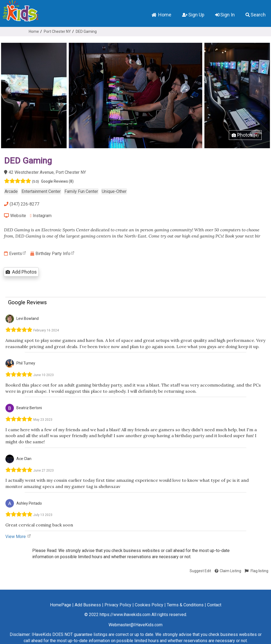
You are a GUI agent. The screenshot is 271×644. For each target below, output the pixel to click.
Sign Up (193, 15)
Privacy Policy (118, 605)
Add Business (88, 605)
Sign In (225, 15)
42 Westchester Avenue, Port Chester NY (45, 172)
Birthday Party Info (53, 254)
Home (161, 15)
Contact (214, 605)
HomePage (61, 605)
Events (15, 254)
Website (15, 216)
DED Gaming (86, 31)
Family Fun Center (81, 191)
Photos (245, 135)
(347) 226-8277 (22, 204)
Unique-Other (114, 191)
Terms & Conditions (185, 605)
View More (18, 537)
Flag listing (256, 571)
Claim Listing (228, 571)
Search (256, 15)
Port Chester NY (57, 31)
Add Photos (21, 272)
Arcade (11, 191)
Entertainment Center (41, 191)
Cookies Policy (149, 605)
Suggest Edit (200, 571)
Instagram (41, 216)
